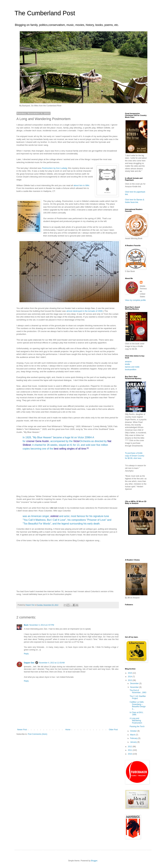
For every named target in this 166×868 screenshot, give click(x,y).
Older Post (113, 730)
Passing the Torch (137, 726)
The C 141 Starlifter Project (138, 697)
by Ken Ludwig (54, 168)
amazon (128, 362)
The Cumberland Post (45, 13)
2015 (130, 673)
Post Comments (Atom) (38, 734)
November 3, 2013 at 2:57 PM (42, 625)
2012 (130, 747)
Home (68, 730)
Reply (26, 654)
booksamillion (131, 370)
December (135, 683)
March (133, 735)
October (134, 731)
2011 (130, 750)
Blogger (94, 861)
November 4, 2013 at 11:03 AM (52, 663)
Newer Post (22, 730)
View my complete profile (135, 300)
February (134, 738)
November (135, 687)
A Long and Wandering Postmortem (136, 721)
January (134, 742)
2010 (130, 754)
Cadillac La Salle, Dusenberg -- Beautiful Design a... (138, 705)
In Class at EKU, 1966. (136, 714)
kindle (127, 364)
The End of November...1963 (138, 691)
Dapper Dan (29, 663)
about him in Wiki (81, 185)
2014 (130, 677)
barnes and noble (132, 367)
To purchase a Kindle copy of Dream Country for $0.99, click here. (135, 456)
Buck (26, 625)
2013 (130, 680)
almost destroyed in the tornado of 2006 (84, 311)
